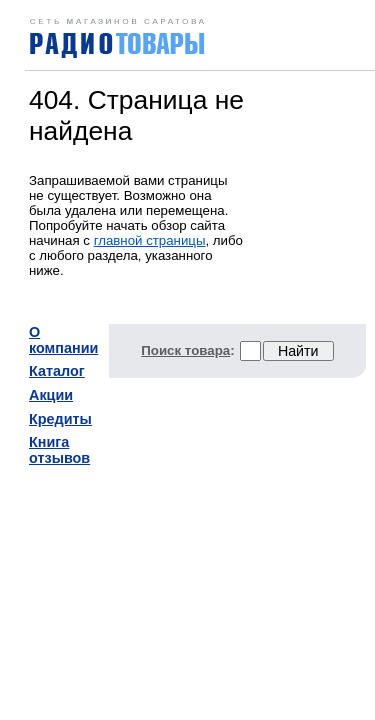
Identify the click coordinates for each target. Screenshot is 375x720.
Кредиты (60, 419)
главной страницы (150, 240)
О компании (63, 340)
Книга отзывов (59, 450)
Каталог (57, 371)
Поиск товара (185, 350)
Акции (51, 395)
